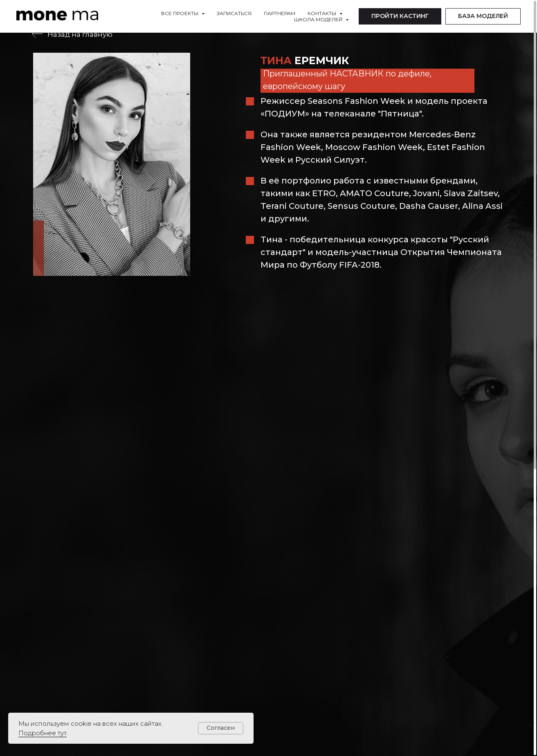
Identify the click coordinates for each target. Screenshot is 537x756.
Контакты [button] (322, 13)
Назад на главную (80, 34)
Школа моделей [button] (319, 19)
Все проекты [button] (180, 13)
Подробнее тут (43, 733)
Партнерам (280, 13)
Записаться (234, 13)
